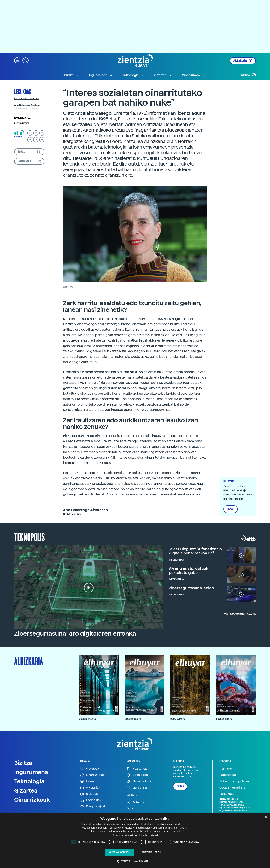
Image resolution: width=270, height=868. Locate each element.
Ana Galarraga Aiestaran (28, 105)
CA (36, 140)
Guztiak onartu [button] (120, 852)
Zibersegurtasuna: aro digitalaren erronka (75, 634)
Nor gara (226, 769)
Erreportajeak (93, 807)
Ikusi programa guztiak (239, 614)
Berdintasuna (22, 118)
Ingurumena (31, 772)
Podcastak (91, 800)
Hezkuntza (137, 769)
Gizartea (26, 790)
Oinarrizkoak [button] (194, 75)
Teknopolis (30, 537)
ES (36, 133)
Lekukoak (23, 92)
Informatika (22, 123)
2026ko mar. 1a (87, 719)
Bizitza (23, 763)
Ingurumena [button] (101, 75)
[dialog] (135, 841)
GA (42, 140)
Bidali (231, 509)
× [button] (266, 817)
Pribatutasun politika (234, 781)
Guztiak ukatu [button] (151, 852)
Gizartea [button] (163, 75)
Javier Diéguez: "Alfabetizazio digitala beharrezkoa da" (195, 551)
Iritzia (87, 781)
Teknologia (29, 781)
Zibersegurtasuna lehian (191, 588)
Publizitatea (228, 775)
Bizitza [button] (72, 75)
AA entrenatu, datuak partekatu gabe (189, 571)
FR (42, 133)
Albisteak (90, 769)
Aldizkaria (243, 61)
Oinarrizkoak (32, 800)
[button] (17, 60)
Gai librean (137, 788)
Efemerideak (139, 781)
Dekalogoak (138, 775)
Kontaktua (226, 794)
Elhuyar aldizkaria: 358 (27, 99)
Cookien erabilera (232, 788)
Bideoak (89, 794)
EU (30, 133)
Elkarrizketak (92, 775)
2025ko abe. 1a (133, 719)
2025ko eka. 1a (224, 719)
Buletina (248, 75)
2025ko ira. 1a (178, 719)
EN (30, 140)
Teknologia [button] (134, 75)
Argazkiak (90, 788)
